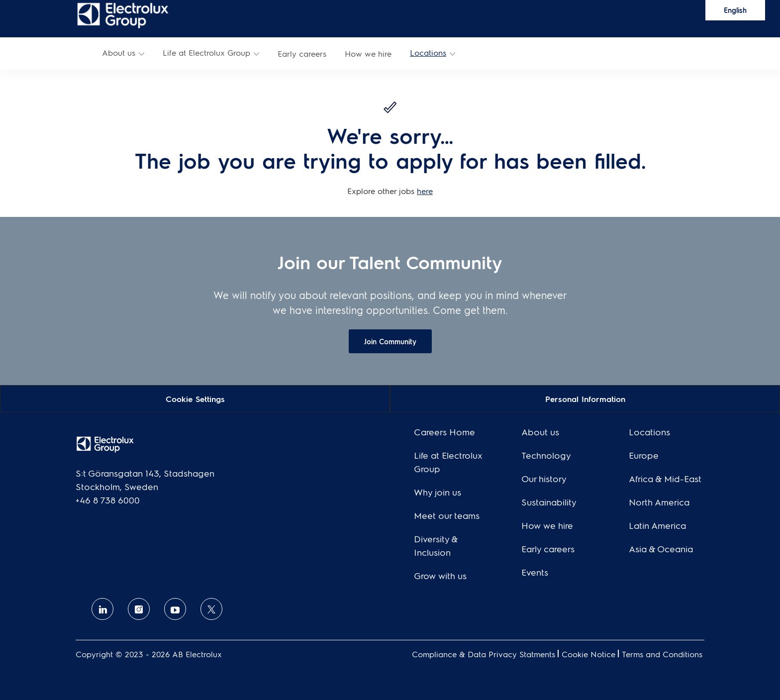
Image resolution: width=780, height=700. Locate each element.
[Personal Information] (585, 398)
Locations (428, 52)
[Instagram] (139, 609)
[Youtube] (175, 609)
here (425, 191)
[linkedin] (102, 609)
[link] (123, 15)
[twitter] (211, 609)
